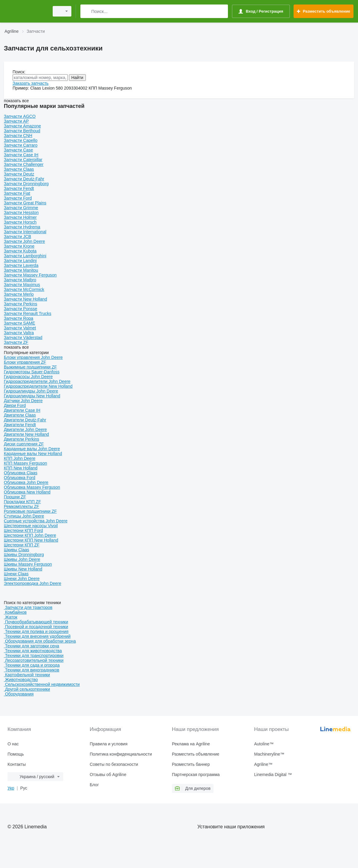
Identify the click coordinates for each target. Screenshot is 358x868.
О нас (13, 744)
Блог (94, 785)
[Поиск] (86, 11)
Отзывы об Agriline (108, 775)
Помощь (16, 754)
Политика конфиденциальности (121, 754)
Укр (11, 788)
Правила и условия (109, 744)
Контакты (17, 764)
